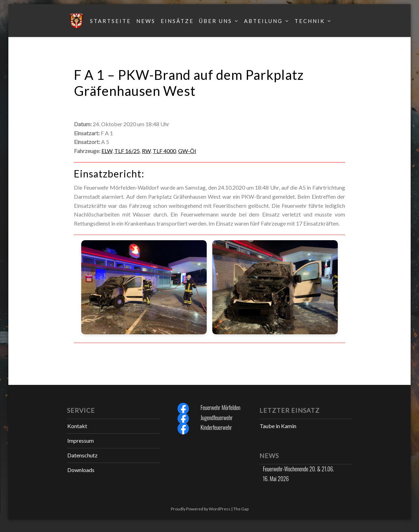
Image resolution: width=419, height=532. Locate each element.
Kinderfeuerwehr (216, 427)
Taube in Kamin (278, 426)
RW (146, 151)
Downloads (81, 470)
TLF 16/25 (127, 151)
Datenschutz (82, 455)
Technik (310, 21)
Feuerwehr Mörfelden (220, 408)
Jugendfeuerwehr (216, 418)
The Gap (241, 509)
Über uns (216, 21)
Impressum (81, 440)
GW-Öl (187, 151)
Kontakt (77, 426)
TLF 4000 (164, 151)
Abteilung (263, 21)
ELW (107, 151)
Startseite (111, 21)
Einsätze (177, 21)
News (146, 21)
